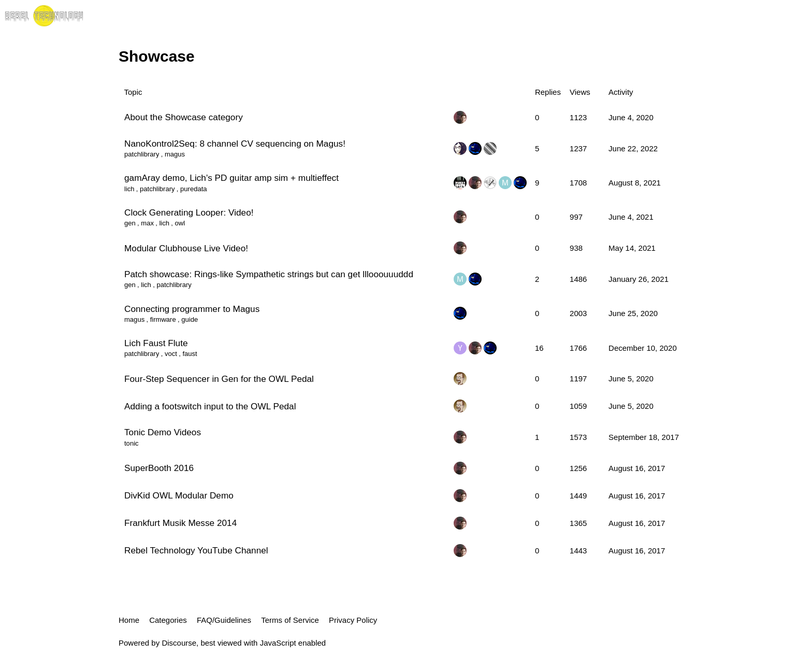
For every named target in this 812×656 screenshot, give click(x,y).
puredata (194, 189)
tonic (132, 443)
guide (190, 319)
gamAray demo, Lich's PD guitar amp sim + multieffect (231, 178)
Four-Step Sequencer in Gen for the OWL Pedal (219, 379)
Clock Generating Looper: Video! (189, 212)
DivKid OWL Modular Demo (179, 495)
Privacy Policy (353, 620)
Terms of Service (290, 620)
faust (190, 354)
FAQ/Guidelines (224, 620)
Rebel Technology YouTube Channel (196, 550)
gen (130, 223)
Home (129, 620)
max (147, 223)
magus (175, 154)
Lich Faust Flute (156, 343)
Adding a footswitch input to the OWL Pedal (210, 406)
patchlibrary (142, 154)
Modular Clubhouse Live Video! (186, 248)
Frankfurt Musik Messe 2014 (180, 523)
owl (180, 223)
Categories (168, 620)
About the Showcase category (184, 117)
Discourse (179, 643)
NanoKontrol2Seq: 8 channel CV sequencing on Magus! (235, 144)
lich (129, 189)
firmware (163, 319)
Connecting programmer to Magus (192, 309)
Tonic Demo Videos (163, 432)
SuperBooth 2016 (159, 468)
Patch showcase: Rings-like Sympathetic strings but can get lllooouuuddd (269, 274)
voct (171, 354)
